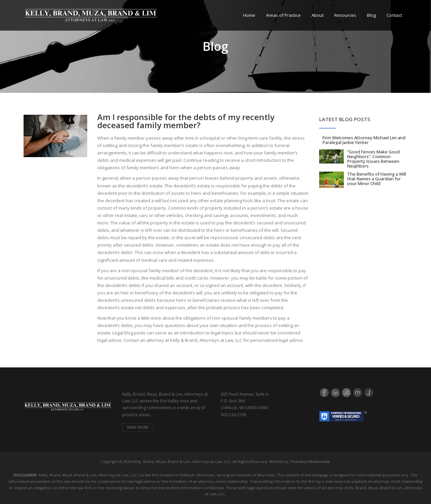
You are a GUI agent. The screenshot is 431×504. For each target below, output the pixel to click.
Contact (394, 15)
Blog (371, 15)
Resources (345, 15)
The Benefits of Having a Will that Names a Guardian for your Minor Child (377, 179)
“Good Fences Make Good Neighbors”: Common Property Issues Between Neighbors (373, 159)
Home (249, 15)
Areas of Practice (283, 15)
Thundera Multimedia (310, 461)
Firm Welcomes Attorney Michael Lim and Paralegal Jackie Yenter (364, 140)
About (318, 15)
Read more (138, 427)
